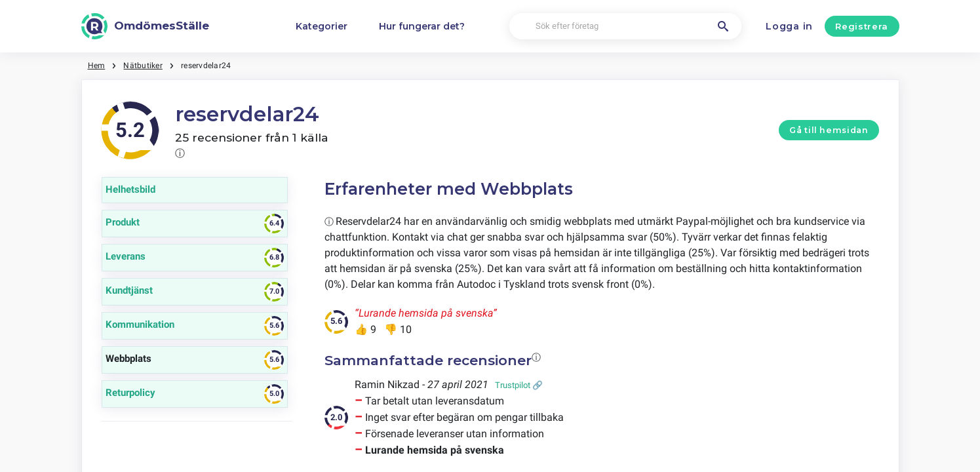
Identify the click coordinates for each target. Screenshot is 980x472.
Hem (97, 66)
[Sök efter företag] (625, 27)
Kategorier (322, 26)
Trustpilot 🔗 (519, 385)
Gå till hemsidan (829, 130)
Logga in (789, 26)
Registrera (862, 26)
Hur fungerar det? (422, 26)
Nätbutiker (143, 66)
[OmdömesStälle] (146, 26)
